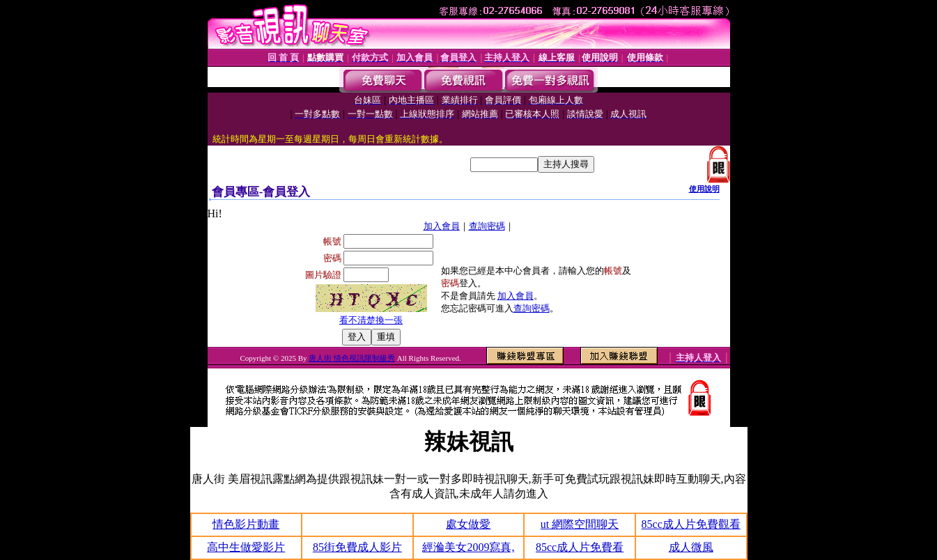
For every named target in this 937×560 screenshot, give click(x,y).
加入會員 (442, 226)
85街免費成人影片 (357, 547)
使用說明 (704, 189)
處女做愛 (468, 524)
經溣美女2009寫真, (468, 547)
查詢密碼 (487, 226)
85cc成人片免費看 (580, 547)
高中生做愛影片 (246, 547)
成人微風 (691, 547)
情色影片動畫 (246, 524)
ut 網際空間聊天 (580, 524)
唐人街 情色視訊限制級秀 (352, 358)
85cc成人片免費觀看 (691, 524)
